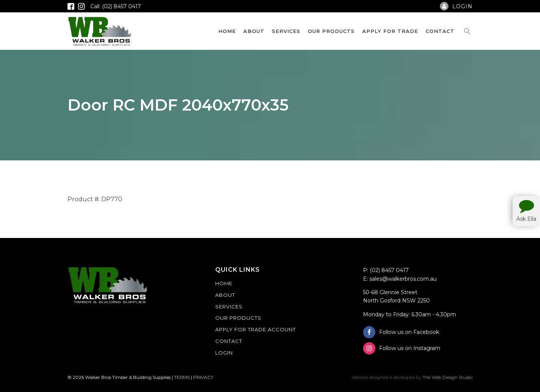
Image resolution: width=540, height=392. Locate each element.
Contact (440, 31)
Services (286, 31)
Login (224, 353)
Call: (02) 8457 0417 (116, 6)
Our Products (331, 31)
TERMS (182, 377)
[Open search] (467, 31)
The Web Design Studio (448, 377)
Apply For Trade (390, 31)
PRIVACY (203, 377)
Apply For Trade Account (256, 329)
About (254, 31)
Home (227, 31)
